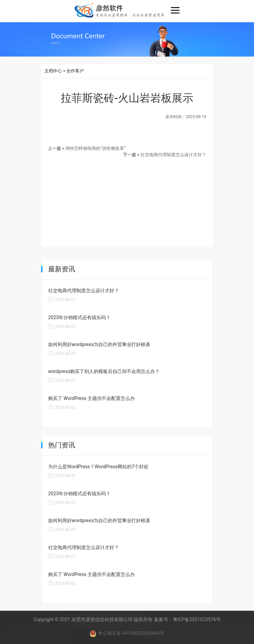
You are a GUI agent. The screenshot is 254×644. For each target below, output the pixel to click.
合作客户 (75, 71)
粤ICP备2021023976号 (197, 619)
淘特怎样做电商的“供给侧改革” (95, 148)
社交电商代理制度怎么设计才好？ (173, 155)
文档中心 (53, 71)
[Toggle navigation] (175, 10)
